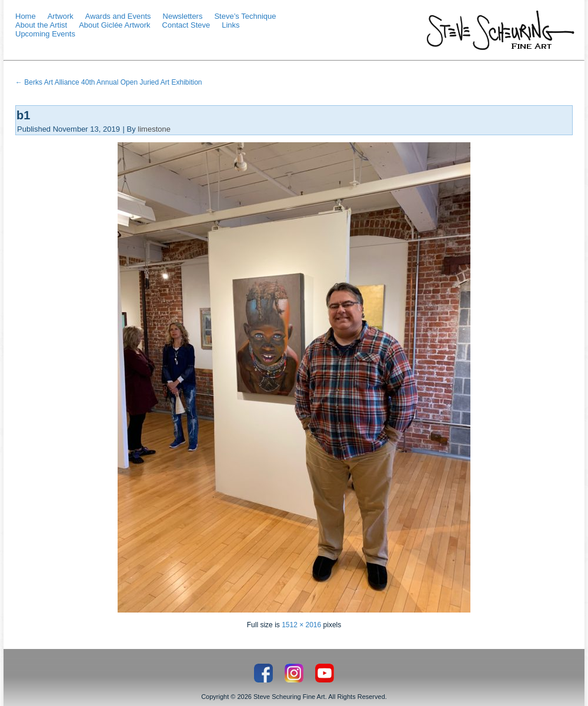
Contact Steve (186, 25)
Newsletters (183, 16)
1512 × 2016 (301, 625)
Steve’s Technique (245, 16)
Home (26, 16)
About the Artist (41, 25)
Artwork (61, 16)
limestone (154, 129)
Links (230, 25)
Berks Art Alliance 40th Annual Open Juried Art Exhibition (109, 82)
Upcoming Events (45, 34)
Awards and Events (118, 16)
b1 (23, 115)
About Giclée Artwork (114, 25)
